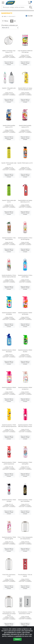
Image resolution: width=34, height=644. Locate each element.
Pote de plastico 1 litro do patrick (25, 575)
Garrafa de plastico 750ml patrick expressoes (9, 463)
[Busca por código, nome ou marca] (15, 7)
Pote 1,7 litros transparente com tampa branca (25, 538)
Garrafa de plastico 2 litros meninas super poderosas (9, 276)
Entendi (17, 639)
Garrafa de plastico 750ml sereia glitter (25, 463)
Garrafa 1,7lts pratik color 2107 (9, 89)
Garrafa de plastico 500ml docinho (25, 351)
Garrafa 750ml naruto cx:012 (25, 163)
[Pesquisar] (31, 7)
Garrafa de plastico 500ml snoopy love (25, 388)
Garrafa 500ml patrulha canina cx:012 (9, 126)
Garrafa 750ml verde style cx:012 (9, 201)
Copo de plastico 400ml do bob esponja (25, 51)
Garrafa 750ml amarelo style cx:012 (9, 164)
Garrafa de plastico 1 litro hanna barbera (9, 239)
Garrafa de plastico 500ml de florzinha (25, 313)
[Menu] (3, 3)
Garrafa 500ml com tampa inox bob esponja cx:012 (25, 89)
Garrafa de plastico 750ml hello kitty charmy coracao (25, 426)
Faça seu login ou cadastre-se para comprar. (9, 63)
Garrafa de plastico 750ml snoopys (9, 500)
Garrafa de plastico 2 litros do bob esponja (25, 239)
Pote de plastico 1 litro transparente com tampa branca (9, 614)
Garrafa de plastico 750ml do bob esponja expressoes (9, 426)
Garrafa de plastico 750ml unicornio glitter (9, 538)
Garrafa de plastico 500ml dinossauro (9, 351)
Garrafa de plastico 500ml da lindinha (9, 313)
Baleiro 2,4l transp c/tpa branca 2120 (9, 51)
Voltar (29, 16)
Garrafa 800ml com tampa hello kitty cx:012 (25, 201)
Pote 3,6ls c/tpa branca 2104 (9, 575)
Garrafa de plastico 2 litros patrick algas (25, 276)
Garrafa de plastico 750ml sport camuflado (25, 500)
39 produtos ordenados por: (10, 25)
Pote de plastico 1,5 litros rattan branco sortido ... (25, 613)
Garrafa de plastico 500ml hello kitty (9, 388)
